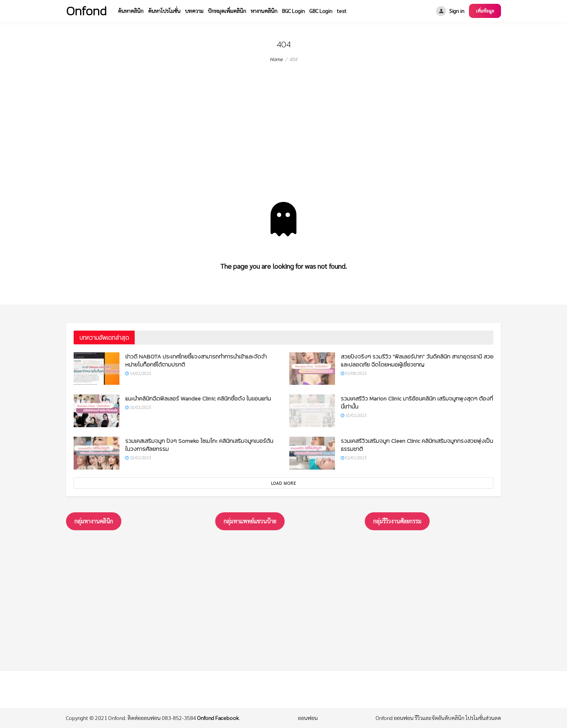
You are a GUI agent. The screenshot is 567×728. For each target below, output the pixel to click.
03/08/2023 (354, 373)
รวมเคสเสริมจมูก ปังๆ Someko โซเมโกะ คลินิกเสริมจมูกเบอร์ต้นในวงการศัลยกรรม (199, 445)
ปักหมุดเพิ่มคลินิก (227, 11)
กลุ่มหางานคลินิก (94, 521)
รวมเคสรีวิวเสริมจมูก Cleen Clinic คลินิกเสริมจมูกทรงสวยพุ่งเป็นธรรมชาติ (417, 445)
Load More (283, 483)
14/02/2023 (138, 373)
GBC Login (321, 11)
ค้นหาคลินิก (131, 11)
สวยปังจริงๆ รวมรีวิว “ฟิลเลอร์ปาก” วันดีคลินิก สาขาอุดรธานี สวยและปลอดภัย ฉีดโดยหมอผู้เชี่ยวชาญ (417, 360)
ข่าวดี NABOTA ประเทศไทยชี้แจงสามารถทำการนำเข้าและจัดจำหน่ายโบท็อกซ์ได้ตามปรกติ (196, 360)
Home (276, 59)
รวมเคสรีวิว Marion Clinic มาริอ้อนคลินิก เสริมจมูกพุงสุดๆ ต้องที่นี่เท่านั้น (417, 402)
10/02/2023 (138, 407)
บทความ (194, 11)
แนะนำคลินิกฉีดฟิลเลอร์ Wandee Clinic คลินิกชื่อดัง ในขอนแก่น (198, 398)
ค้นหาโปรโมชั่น (164, 11)
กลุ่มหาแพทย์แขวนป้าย (250, 521)
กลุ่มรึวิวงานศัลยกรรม (397, 521)
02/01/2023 (354, 458)
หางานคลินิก (264, 11)
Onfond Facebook (218, 718)
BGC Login (293, 11)
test (342, 11)
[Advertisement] (283, 145)
